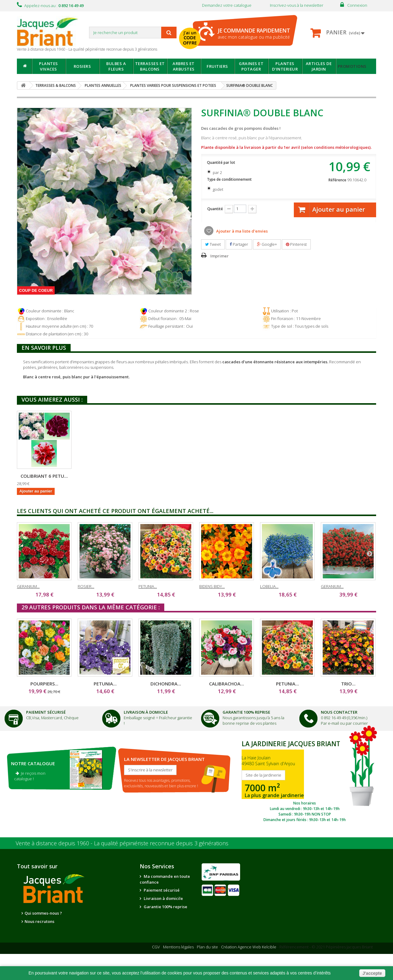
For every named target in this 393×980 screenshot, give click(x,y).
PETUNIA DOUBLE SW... (44, 476)
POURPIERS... (44, 684)
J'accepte (372, 973)
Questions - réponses (163, 948)
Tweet (213, 244)
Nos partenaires (92, 913)
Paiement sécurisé (161, 890)
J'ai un (190, 38)
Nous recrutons (39, 921)
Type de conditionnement (230, 179)
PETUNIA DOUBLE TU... (105, 476)
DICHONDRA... (166, 684)
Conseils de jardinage (165, 940)
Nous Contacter (339, 712)
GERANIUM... (28, 586)
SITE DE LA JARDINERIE (305, 780)
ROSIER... (86, 586)
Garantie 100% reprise (165, 907)
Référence (337, 180)
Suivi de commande (163, 923)
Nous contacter (158, 915)
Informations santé (162, 932)
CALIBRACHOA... (227, 684)
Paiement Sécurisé (46, 712)
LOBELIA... (269, 586)
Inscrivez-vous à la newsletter (297, 5)
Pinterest (296, 244)
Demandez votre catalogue (227, 5)
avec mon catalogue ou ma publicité (254, 33)
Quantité (215, 209)
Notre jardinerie (93, 922)
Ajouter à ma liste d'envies (241, 231)
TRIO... (348, 684)
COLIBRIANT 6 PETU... (166, 476)
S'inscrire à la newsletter (150, 770)
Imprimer (220, 256)
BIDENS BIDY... (212, 586)
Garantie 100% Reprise (246, 712)
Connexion (357, 5)
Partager (239, 244)
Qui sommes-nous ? (43, 913)
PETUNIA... (148, 586)
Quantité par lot (222, 162)
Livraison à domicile (146, 712)
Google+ (267, 244)
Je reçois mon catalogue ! (30, 776)
